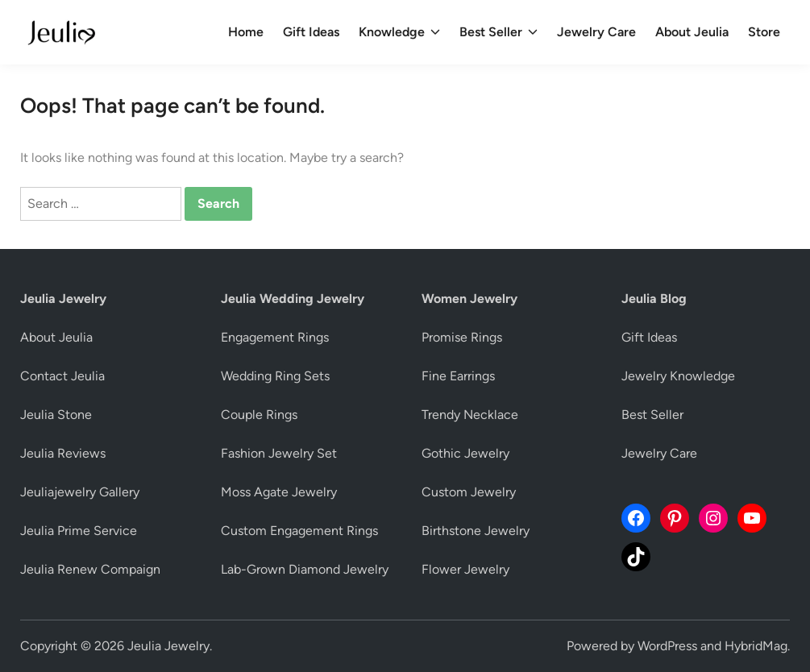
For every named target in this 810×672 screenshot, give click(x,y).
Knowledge (399, 32)
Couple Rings (259, 415)
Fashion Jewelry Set (279, 453)
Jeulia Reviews (63, 453)
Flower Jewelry (465, 569)
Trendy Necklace (470, 415)
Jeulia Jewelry (168, 646)
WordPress (667, 646)
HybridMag (756, 646)
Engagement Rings (275, 337)
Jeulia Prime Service (79, 531)
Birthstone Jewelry (476, 531)
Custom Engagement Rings (299, 531)
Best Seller (498, 32)
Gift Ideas (311, 32)
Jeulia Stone (56, 415)
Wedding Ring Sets (275, 376)
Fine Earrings (458, 376)
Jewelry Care (596, 32)
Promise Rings (462, 337)
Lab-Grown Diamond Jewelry (305, 569)
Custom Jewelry (469, 492)
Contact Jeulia (62, 376)
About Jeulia (692, 32)
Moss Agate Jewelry (279, 492)
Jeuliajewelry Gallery (80, 492)
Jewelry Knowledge (678, 376)
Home (246, 32)
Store (764, 32)
